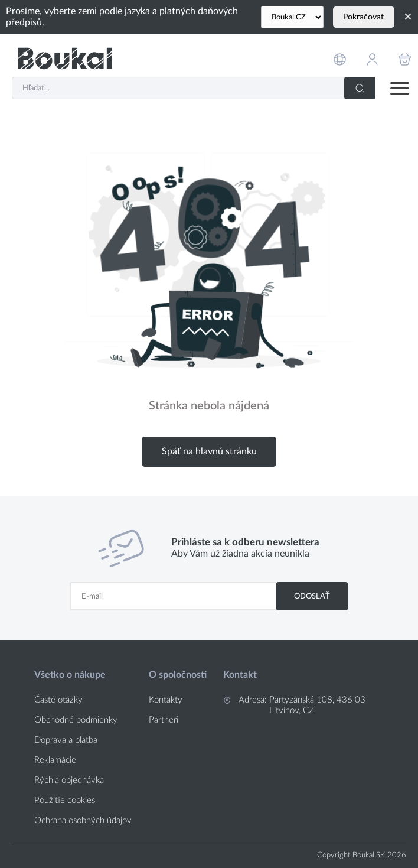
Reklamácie (55, 760)
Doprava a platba (66, 740)
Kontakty (166, 700)
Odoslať (312, 596)
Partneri (164, 720)
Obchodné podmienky (76, 720)
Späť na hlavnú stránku (209, 451)
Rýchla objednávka (69, 780)
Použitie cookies (65, 800)
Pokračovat (363, 17)
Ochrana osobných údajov (83, 820)
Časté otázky (58, 700)
